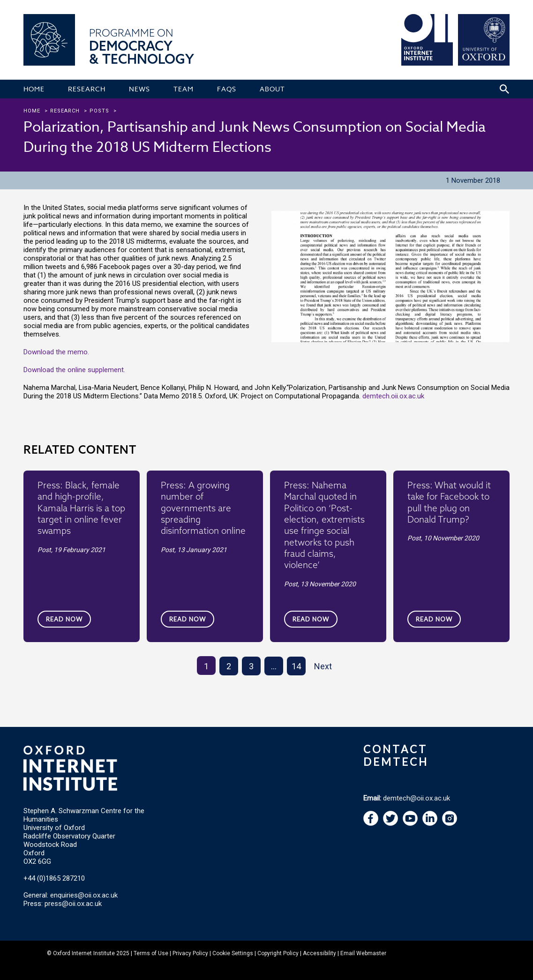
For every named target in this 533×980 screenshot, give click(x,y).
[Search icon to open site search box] (504, 89)
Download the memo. (56, 352)
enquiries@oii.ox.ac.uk (84, 895)
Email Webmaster (363, 953)
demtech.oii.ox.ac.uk (393, 396)
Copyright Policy (278, 953)
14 (296, 666)
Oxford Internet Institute (84, 953)
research (65, 111)
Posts (99, 111)
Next (323, 666)
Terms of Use (151, 953)
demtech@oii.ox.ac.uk (417, 798)
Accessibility (319, 953)
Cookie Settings (233, 953)
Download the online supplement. (74, 370)
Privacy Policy (190, 953)
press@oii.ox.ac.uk (73, 904)
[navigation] (410, 823)
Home (32, 111)
